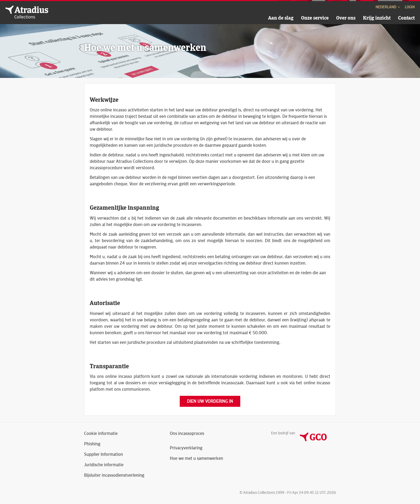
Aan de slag (281, 18)
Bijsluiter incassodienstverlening (114, 475)
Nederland (388, 7)
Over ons (346, 18)
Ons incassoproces (187, 433)
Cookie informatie (101, 433)
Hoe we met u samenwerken (196, 458)
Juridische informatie (104, 465)
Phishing (92, 444)
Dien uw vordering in (210, 401)
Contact (406, 18)
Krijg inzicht (377, 18)
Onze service (315, 18)
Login (410, 7)
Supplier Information (104, 454)
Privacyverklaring (186, 448)
